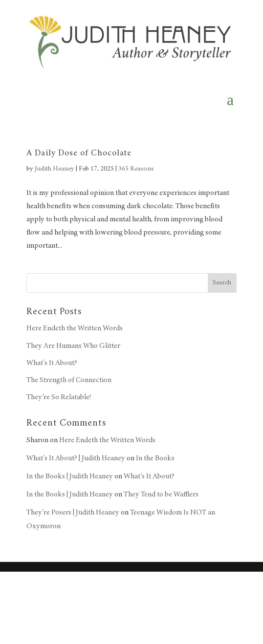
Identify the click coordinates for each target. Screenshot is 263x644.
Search (222, 283)
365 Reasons (136, 169)
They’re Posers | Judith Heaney (73, 513)
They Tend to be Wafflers (161, 494)
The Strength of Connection (69, 380)
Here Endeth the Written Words (75, 328)
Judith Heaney (55, 169)
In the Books (155, 458)
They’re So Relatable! (59, 397)
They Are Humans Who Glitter (73, 346)
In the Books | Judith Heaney (70, 476)
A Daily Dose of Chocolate (79, 153)
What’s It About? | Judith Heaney (76, 458)
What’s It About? (52, 363)
